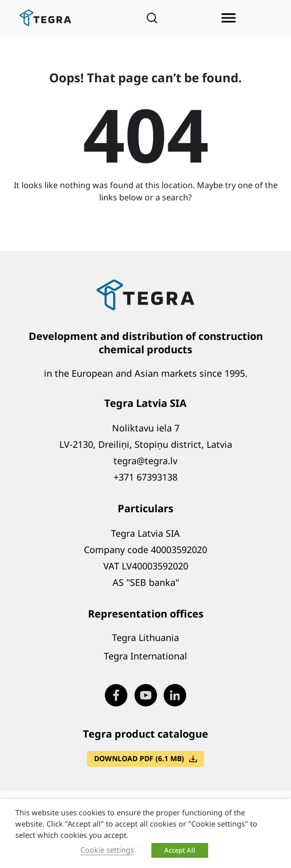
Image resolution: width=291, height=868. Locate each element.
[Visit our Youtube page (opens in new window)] (146, 695)
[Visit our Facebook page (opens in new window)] (116, 695)
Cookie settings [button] (107, 850)
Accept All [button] (180, 850)
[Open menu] (229, 18)
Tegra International (145, 656)
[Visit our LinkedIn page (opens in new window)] (175, 695)
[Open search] (152, 18)
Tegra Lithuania (145, 637)
